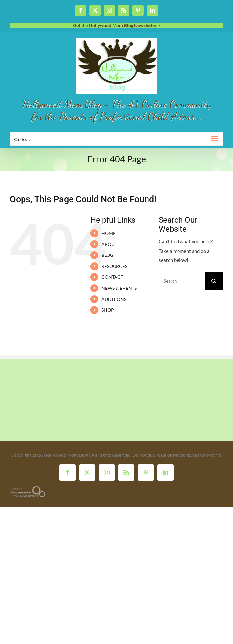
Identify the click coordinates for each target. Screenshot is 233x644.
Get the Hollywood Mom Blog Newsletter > (117, 25)
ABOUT (109, 244)
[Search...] (182, 281)
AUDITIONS (114, 299)
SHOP (108, 310)
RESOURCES (114, 266)
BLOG (107, 255)
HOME (109, 233)
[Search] (214, 281)
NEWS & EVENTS (119, 288)
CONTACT (112, 277)
